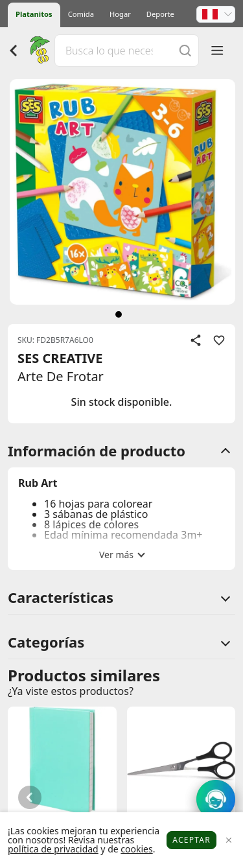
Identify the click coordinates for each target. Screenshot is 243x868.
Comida (81, 14)
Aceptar (191, 840)
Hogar (120, 14)
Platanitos (34, 14)
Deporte (160, 14)
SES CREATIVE (60, 358)
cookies (136, 849)
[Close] (228, 840)
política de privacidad (53, 849)
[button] (216, 14)
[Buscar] (185, 50)
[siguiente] (119, 314)
